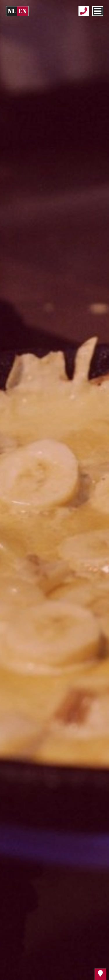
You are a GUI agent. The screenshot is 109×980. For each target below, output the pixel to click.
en (22, 11)
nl (12, 11)
